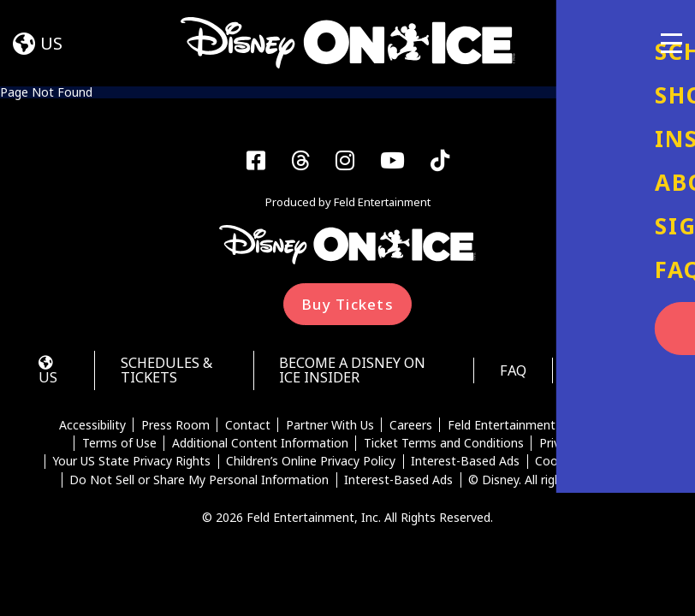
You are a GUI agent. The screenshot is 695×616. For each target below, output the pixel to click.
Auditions (615, 373)
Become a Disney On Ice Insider (355, 373)
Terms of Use (119, 447)
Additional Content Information (259, 447)
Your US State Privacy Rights (131, 465)
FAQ (507, 373)
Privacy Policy (577, 447)
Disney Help (605, 429)
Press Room (175, 429)
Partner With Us (330, 429)
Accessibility (91, 429)
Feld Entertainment (502, 429)
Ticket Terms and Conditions (444, 447)
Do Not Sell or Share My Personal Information (199, 483)
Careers (411, 429)
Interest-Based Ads (465, 465)
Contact (247, 429)
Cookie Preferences (590, 465)
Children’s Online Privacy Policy (311, 465)
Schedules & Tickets (171, 373)
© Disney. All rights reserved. (548, 483)
